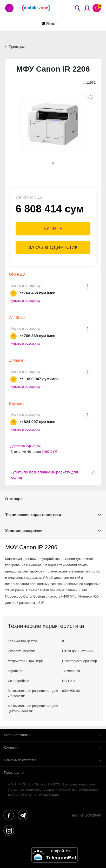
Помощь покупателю (20, 760)
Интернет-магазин (18, 735)
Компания (12, 747)
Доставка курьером (25, 446)
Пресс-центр (14, 772)
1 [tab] (53, 163)
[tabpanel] (53, 124)
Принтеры (17, 47)
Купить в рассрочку (25, 301)
